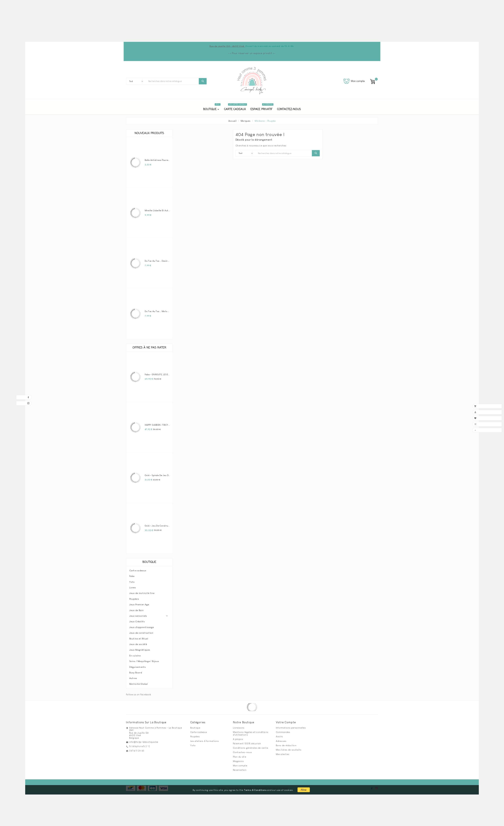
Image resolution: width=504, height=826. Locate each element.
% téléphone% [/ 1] (139, 745)
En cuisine (135, 654)
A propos (238, 738)
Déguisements (138, 665)
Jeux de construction (141, 631)
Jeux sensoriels (138, 614)
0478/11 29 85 (137, 749)
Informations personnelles (291, 726)
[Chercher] (173, 81)
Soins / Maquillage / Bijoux (144, 660)
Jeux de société (138, 643)
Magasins (238, 760)
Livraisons (239, 726)
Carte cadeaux (138, 569)
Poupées (134, 597)
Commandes (283, 731)
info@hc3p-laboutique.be (144, 740)
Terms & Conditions (255, 789)
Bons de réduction (286, 744)
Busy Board (136, 671)
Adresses (281, 740)
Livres (133, 586)
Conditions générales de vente (251, 746)
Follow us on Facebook (139, 693)
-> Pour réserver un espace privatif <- (252, 53)
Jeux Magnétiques (140, 649)
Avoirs (279, 735)
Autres (133, 677)
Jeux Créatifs (137, 620)
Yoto (132, 580)
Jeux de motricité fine (142, 592)
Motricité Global (139, 682)
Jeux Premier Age (139, 603)
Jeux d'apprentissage (142, 626)
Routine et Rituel (139, 637)
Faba (132, 575)
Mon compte (240, 764)
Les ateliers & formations (205, 740)
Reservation (240, 768)
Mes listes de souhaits (289, 748)
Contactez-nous (242, 751)
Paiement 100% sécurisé (247, 742)
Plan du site (240, 755)
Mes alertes (283, 753)
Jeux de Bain (136, 609)
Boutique (149, 561)
